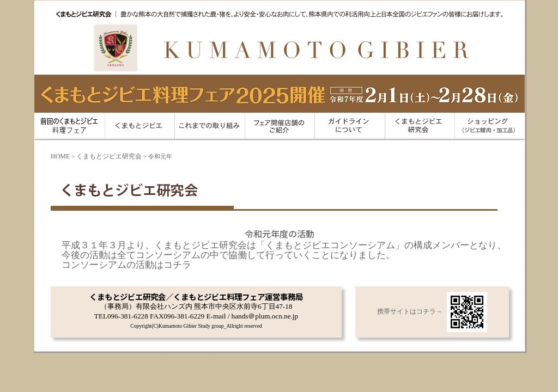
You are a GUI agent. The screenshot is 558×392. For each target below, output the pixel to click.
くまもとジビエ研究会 (109, 156)
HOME (60, 156)
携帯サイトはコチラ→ (432, 311)
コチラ (177, 265)
